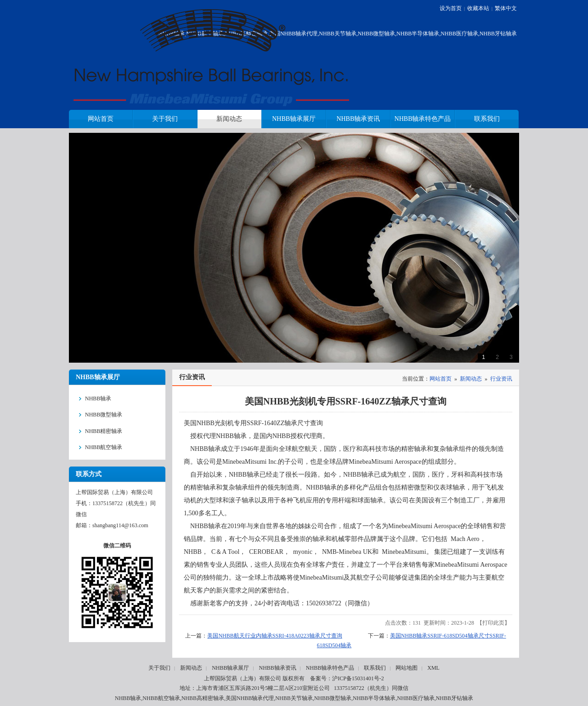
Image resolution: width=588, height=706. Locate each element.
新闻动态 (471, 379)
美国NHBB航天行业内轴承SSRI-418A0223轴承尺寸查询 (274, 636)
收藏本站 (478, 8)
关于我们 (159, 668)
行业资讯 (501, 379)
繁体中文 (506, 8)
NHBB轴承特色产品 (330, 668)
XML (433, 668)
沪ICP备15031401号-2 (358, 678)
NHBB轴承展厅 (230, 668)
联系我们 (375, 668)
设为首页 (451, 8)
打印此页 (493, 623)
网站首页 (441, 379)
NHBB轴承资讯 (277, 668)
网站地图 (407, 668)
